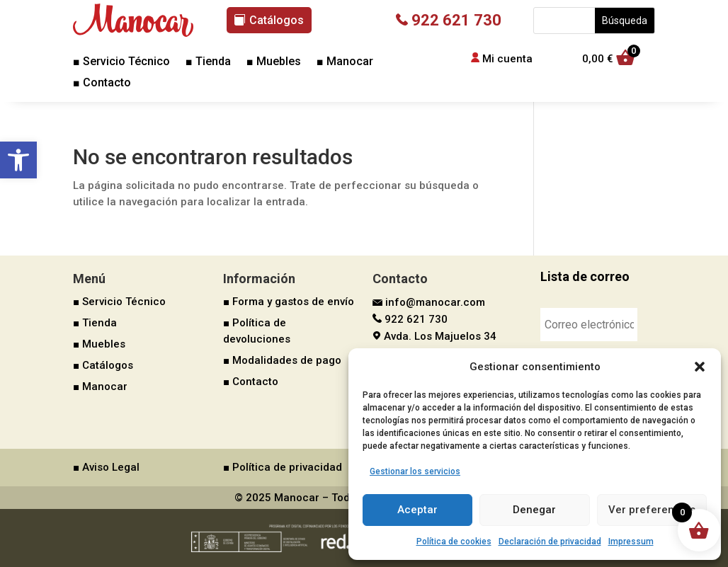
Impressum (631, 542)
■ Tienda (208, 62)
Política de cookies (454, 542)
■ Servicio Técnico (121, 62)
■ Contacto (102, 84)
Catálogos (277, 20)
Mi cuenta (507, 59)
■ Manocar (345, 62)
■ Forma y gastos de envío (289, 302)
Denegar (534, 510)
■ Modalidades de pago (282, 360)
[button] (18, 160)
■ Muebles (274, 62)
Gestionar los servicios (415, 471)
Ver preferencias (652, 510)
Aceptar (417, 510)
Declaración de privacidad (550, 542)
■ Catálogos (103, 365)
